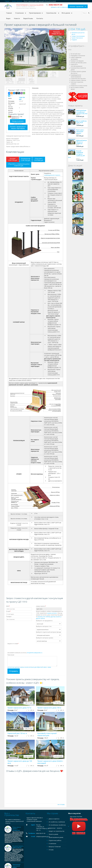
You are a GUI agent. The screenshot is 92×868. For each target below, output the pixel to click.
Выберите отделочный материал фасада (49, 632)
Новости (17, 18)
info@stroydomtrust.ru (43, 837)
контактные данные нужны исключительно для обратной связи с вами (29, 667)
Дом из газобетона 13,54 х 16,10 (81, 122)
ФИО (8, 606)
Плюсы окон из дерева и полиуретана (17, 829)
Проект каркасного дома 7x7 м (19, 708)
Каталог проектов (76, 6)
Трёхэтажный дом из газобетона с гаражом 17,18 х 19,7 (82, 112)
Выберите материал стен (44, 626)
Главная (9, 13)
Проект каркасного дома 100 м (49, 708)
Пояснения (11, 655)
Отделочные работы (55, 840)
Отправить (14, 671)
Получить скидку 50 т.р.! (57, 33)
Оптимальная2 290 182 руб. (26, 159)
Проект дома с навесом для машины (80, 131)
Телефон (9, 617)
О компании (52, 844)
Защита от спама (13, 644)
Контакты (40, 18)
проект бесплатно (77, 38)
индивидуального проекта (52, 175)
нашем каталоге (52, 613)
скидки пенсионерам (78, 36)
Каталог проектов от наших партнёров (18, 127)
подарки (74, 40)
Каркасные (52, 828)
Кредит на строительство (56, 831)
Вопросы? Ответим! (55, 847)
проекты (59, 828)
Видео (8, 18)
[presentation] (21, 648)
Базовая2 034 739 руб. (13, 159)
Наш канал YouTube (79, 821)
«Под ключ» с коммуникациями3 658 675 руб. (19, 165)
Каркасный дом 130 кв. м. (17, 733)
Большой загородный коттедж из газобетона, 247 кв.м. (76, 154)
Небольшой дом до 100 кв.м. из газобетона (81, 142)
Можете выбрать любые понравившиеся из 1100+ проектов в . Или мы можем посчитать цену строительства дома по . (49, 615)
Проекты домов (53, 834)
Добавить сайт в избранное (59, 7)
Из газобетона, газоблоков (57, 822)
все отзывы (61, 804)
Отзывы (51, 850)
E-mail (8, 611)
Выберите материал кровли (45, 638)
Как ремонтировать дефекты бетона (18, 847)
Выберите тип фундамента (44, 621)
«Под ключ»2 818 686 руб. (39, 159)
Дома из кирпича (54, 819)
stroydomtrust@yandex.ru (35, 653)
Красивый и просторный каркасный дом (47, 734)
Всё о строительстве (12, 814)
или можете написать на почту (25, 653)
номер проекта (41, 606)
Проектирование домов (56, 837)
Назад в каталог (18, 121)
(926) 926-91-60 (41, 833)
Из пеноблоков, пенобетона (57, 825)
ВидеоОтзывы (28, 18)
